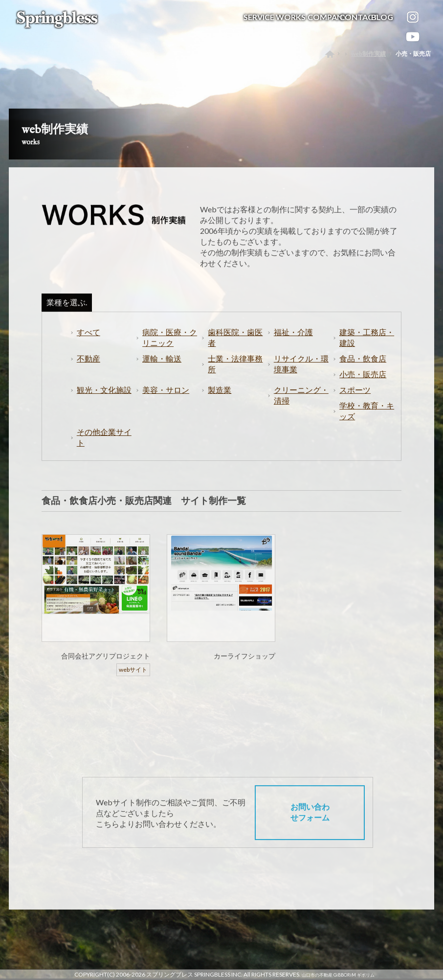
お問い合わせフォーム (310, 823)
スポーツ (355, 400)
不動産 (89, 369)
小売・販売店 (363, 385)
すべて (89, 343)
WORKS (291, 15)
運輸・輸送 (162, 369)
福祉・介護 (293, 343)
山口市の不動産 (317, 975)
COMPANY (328, 15)
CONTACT (359, 15)
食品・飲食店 (363, 369)
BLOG (382, 15)
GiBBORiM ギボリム (354, 975)
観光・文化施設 (104, 400)
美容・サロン (166, 400)
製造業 (220, 400)
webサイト (133, 680)
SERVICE (259, 15)
